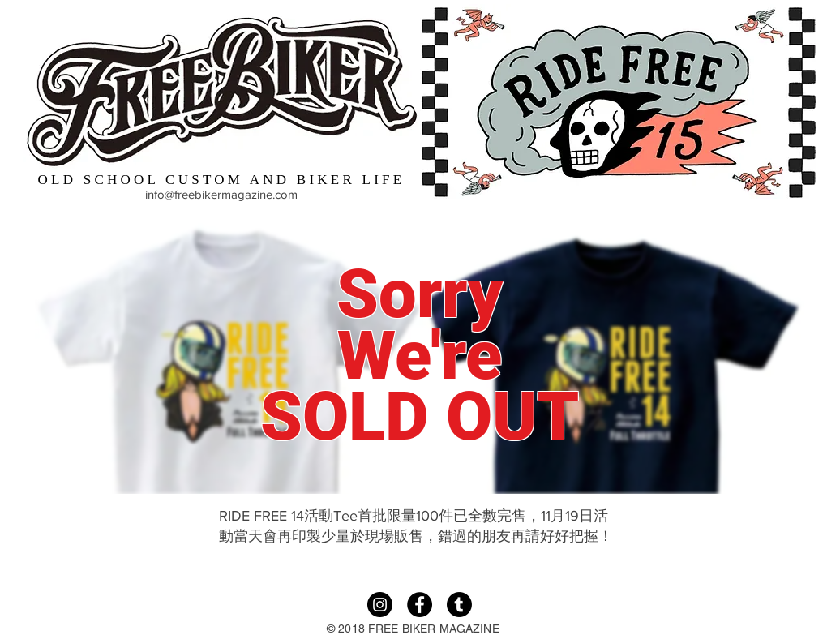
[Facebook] (420, 605)
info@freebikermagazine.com (221, 194)
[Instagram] (380, 605)
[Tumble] (459, 605)
